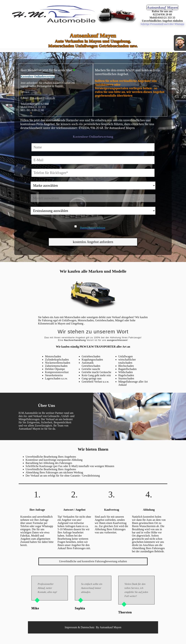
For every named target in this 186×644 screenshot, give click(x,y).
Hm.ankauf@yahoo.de (42, 98)
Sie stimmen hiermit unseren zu (96, 226)
